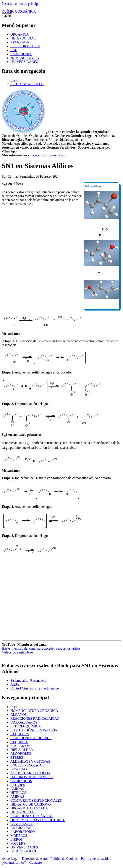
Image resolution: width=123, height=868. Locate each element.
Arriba (15, 684)
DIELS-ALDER (22, 750)
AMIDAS (17, 789)
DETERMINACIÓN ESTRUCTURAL (38, 820)
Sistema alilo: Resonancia (28, 680)
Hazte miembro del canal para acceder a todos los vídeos (41, 648)
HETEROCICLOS (23, 812)
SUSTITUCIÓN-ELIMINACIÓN (34, 730)
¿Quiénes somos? (14, 862)
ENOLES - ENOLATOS (27, 765)
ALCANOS (19, 715)
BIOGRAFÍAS (21, 828)
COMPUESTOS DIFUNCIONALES (36, 800)
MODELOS (19, 836)
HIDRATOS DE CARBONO (31, 804)
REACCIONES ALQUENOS (31, 738)
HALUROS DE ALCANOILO (32, 777)
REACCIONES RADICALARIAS (35, 718)
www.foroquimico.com (49, 155)
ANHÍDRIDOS (21, 781)
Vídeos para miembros (17, 652)
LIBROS (17, 839)
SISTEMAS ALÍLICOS (27, 84)
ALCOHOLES (21, 754)
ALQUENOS (20, 734)
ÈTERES (17, 757)
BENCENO (19, 769)
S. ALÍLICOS (20, 746)
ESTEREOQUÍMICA (26, 726)
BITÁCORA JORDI (24, 851)
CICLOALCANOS (24, 722)
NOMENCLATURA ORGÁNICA (34, 711)
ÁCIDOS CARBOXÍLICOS (30, 773)
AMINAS (17, 797)
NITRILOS (18, 793)
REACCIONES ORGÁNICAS (32, 816)
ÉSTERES (18, 785)
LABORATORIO (23, 832)
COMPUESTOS (22, 824)
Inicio (14, 80)
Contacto (36, 862)
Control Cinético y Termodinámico (35, 688)
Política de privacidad (96, 859)
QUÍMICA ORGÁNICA (19, 11)
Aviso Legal (10, 859)
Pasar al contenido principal (21, 4)
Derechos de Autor (35, 859)
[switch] (3, 9)
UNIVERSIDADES (24, 847)
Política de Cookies (64, 859)
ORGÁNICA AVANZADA (29, 808)
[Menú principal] (7, 16)
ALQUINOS (19, 742)
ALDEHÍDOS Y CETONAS (30, 761)
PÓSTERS (18, 843)
